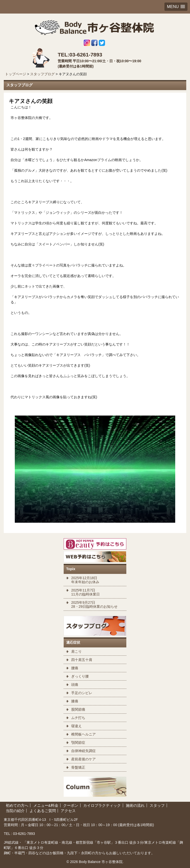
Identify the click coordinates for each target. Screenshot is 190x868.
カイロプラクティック (102, 805)
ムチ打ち (78, 718)
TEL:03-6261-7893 (80, 55)
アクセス (68, 811)
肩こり (76, 651)
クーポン (71, 805)
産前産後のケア (83, 759)
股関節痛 (78, 709)
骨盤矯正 (78, 767)
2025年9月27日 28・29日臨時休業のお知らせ (94, 605)
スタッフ (157, 805)
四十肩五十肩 (82, 660)
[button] (176, 7)
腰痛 (75, 668)
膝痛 (75, 701)
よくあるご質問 (43, 811)
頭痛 (75, 685)
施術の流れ (135, 805)
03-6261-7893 (23, 834)
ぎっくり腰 (80, 676)
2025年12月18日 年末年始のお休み (85, 580)
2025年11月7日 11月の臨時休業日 (85, 592)
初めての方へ (17, 805)
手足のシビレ (82, 693)
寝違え (76, 726)
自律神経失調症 (83, 751)
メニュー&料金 (46, 805)
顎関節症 (78, 743)
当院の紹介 (15, 811)
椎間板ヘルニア (83, 734)
